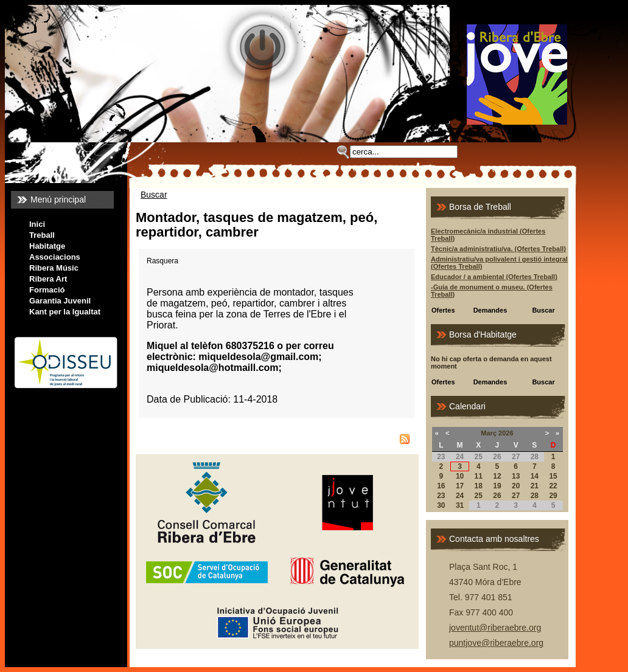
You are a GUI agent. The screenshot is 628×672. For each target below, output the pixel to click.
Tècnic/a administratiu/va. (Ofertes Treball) (498, 249)
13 (516, 476)
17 (460, 486)
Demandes (490, 310)
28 (535, 496)
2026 (506, 433)
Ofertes (443, 310)
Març (489, 433)
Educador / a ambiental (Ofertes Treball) (494, 277)
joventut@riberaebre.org (495, 628)
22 (553, 486)
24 (460, 496)
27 (516, 496)
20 (516, 486)
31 (460, 505)
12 (497, 476)
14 (535, 476)
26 (497, 496)
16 (441, 486)
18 (479, 486)
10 (460, 476)
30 (441, 505)
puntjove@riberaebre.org (496, 643)
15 (553, 476)
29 (553, 496)
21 (535, 486)
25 (479, 496)
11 (479, 476)
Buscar (154, 195)
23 (441, 496)
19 (497, 486)
